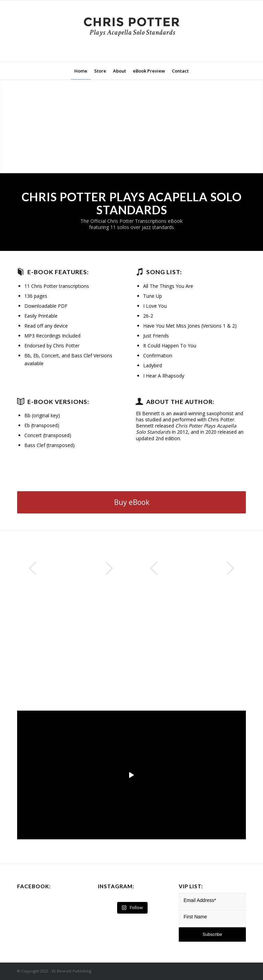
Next (109, 568)
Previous (33, 568)
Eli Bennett (148, 413)
